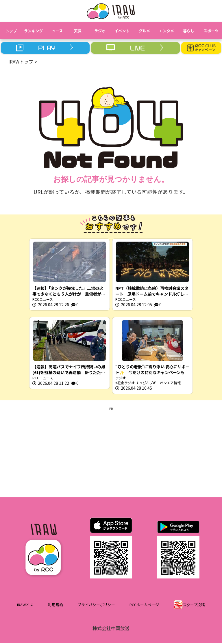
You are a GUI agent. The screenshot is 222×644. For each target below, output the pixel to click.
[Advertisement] (111, 452)
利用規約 (55, 605)
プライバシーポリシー (96, 605)
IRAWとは (25, 605)
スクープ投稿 (194, 605)
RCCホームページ (144, 605)
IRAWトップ (21, 61)
